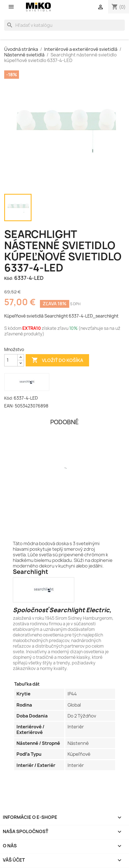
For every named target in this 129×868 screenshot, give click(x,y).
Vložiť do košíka (57, 360)
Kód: (9, 278)
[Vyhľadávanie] (64, 25)
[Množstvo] (11, 360)
